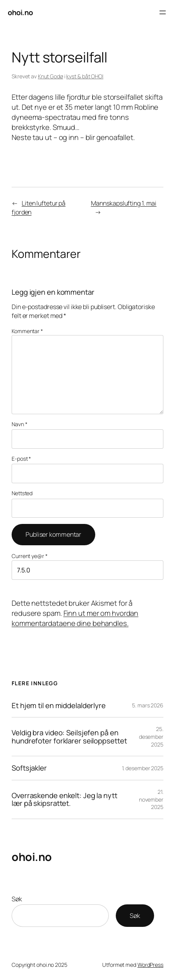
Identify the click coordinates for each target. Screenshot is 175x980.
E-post (21, 459)
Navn (19, 424)
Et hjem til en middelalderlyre (59, 706)
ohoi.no (20, 12)
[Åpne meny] (163, 12)
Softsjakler (29, 768)
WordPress (150, 965)
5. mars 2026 (148, 705)
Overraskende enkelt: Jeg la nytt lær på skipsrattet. (64, 800)
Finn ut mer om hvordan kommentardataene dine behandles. (75, 618)
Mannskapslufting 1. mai (124, 203)
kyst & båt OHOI (85, 76)
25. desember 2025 (151, 736)
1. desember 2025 (143, 768)
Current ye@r (30, 556)
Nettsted (22, 493)
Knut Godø (51, 76)
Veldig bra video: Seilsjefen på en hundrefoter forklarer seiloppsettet (69, 737)
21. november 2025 (151, 799)
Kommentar (27, 331)
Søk (17, 899)
